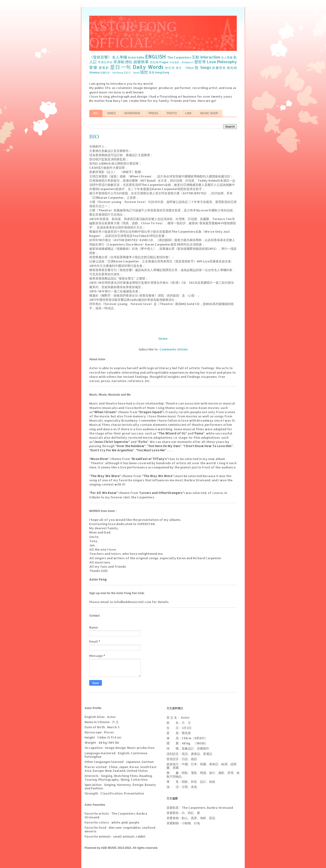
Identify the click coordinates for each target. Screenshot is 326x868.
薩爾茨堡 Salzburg (112, 73)
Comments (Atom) (174, 349)
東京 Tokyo (185, 68)
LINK (189, 113)
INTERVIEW (132, 113)
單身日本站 (105, 62)
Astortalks (136, 57)
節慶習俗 (219, 68)
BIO (96, 113)
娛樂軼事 (141, 62)
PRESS (153, 113)
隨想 (144, 72)
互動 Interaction (206, 57)
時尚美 (170, 68)
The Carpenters (179, 57)
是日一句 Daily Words (137, 67)
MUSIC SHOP (209, 113)
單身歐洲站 (123, 62)
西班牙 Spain (132, 73)
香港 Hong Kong (159, 72)
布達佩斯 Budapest (182, 62)
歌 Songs (203, 67)
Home (163, 338)
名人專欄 (227, 57)
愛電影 (104, 68)
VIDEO (111, 113)
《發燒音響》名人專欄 (108, 57)
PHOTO (172, 113)
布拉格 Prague (159, 62)
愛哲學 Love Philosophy (216, 62)
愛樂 (93, 67)
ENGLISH (156, 57)
